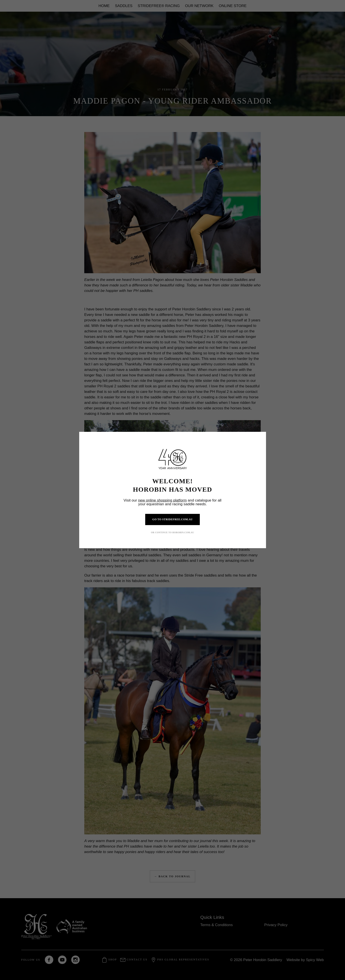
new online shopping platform (162, 500)
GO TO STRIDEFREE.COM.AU (172, 519)
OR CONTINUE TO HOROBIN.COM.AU (172, 532)
